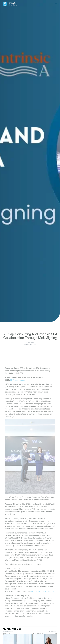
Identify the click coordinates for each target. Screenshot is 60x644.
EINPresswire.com (18, 400)
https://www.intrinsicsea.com (42, 611)
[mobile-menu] (55, 4)
